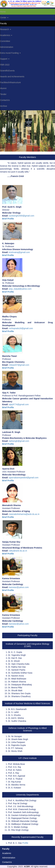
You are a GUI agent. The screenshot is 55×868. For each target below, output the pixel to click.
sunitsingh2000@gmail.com (22, 216)
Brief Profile (8, 219)
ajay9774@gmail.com (19, 404)
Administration (9, 858)
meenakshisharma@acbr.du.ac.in (24, 514)
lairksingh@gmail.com (19, 441)
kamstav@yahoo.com (19, 587)
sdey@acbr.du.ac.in (18, 551)
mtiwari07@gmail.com (19, 365)
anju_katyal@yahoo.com (20, 289)
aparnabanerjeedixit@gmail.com (24, 478)
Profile (25, 843)
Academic (7, 853)
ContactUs (7, 862)
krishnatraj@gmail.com (19, 252)
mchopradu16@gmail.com (21, 328)
